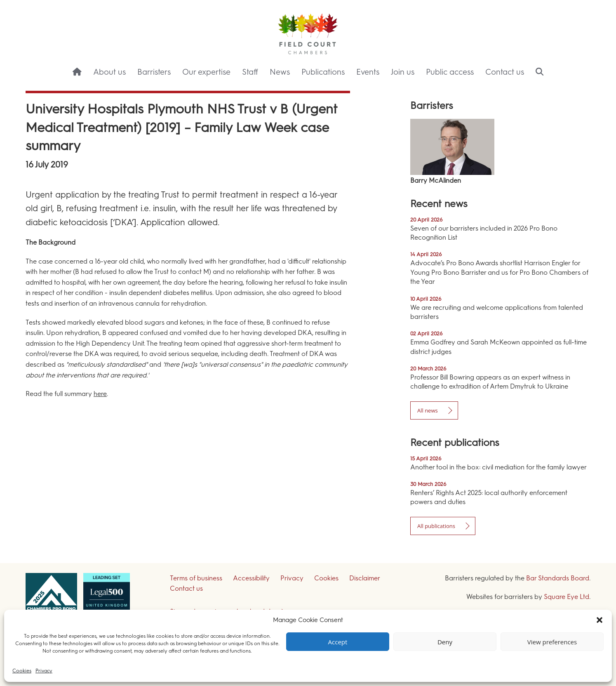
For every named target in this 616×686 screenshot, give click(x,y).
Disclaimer (365, 578)
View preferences (552, 642)
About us (109, 72)
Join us (403, 72)
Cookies (22, 671)
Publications (323, 72)
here (100, 394)
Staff (250, 72)
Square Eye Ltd (567, 597)
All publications (436, 526)
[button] (600, 620)
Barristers (154, 72)
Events (368, 72)
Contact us (505, 72)
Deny (445, 642)
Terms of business (196, 578)
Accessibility (251, 578)
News (280, 72)
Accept (338, 642)
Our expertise (206, 72)
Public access (450, 72)
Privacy (44, 671)
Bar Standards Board (558, 578)
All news (428, 410)
